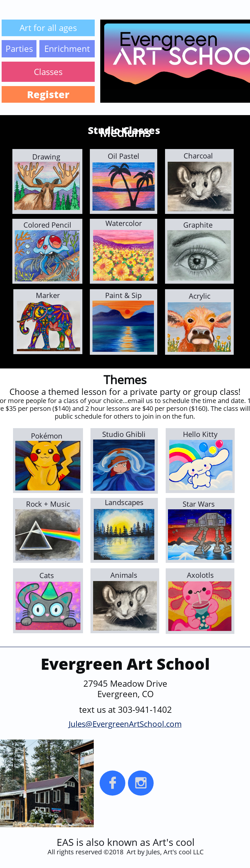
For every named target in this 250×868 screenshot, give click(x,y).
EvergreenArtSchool (128, 724)
